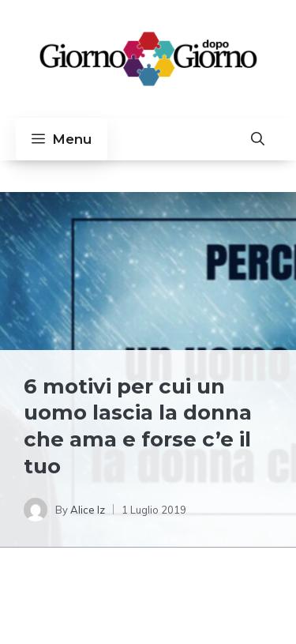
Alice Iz (88, 510)
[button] (258, 139)
